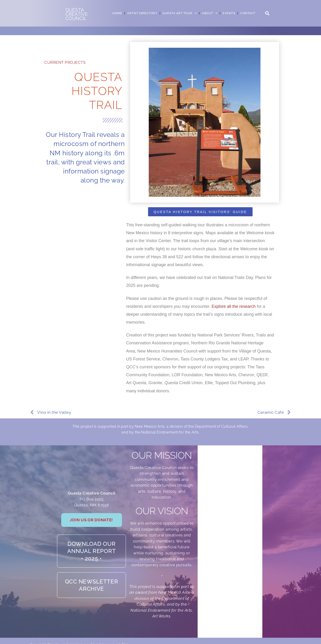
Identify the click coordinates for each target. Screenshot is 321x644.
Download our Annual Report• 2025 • (91, 561)
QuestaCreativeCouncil (77, 14)
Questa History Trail (97, 91)
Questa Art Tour (180, 13)
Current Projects (65, 62)
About (210, 13)
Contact (248, 13)
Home (117, 13)
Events (229, 13)
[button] (267, 13)
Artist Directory (142, 13)
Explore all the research (234, 306)
